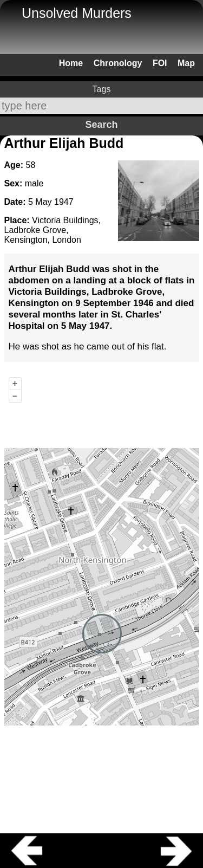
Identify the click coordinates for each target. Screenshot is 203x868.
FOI (160, 63)
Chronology (118, 63)
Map (186, 63)
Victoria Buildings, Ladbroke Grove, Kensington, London (53, 230)
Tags (102, 89)
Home (71, 63)
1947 (64, 202)
